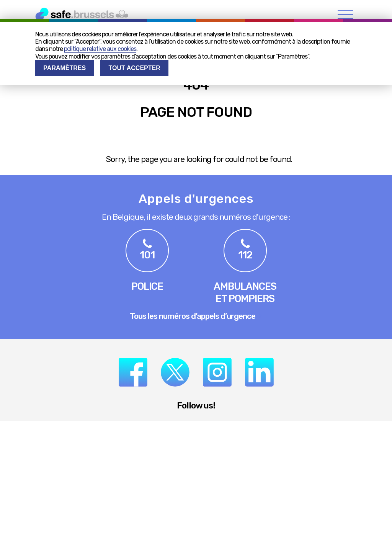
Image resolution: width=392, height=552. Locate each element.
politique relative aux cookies (100, 49)
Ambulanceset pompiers (245, 292)
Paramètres (65, 68)
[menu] (345, 14)
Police (147, 286)
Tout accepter (135, 68)
